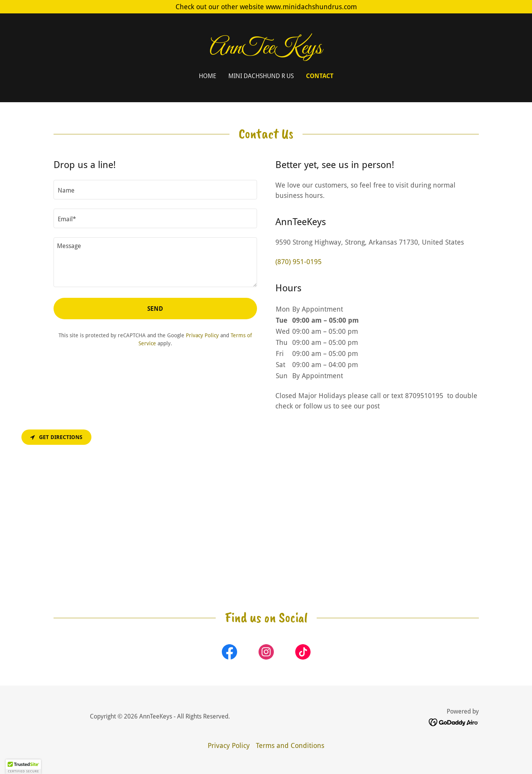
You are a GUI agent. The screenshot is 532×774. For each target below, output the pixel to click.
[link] (266, 51)
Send (155, 309)
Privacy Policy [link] (202, 335)
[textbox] (155, 190)
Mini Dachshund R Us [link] (261, 76)
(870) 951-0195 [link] (299, 262)
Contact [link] (320, 76)
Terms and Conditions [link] (290, 745)
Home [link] (207, 76)
